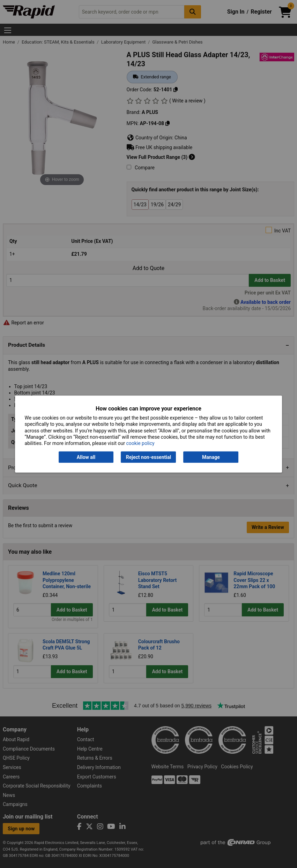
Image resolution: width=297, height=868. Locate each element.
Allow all (86, 457)
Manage (211, 457)
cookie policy (140, 443)
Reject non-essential (148, 457)
